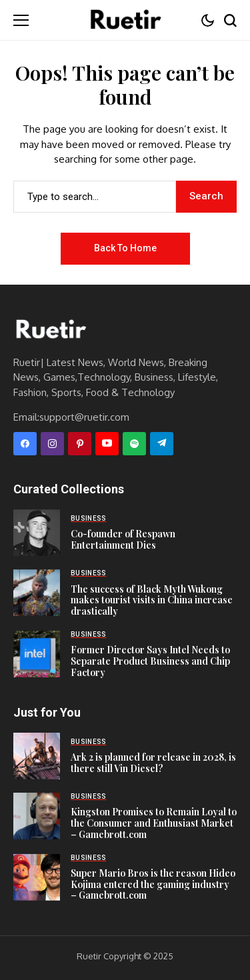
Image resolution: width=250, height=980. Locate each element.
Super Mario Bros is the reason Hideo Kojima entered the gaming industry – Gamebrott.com (153, 884)
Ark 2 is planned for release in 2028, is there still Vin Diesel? (153, 763)
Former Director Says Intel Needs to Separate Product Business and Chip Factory (150, 661)
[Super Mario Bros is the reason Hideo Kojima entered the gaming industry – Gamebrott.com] (37, 877)
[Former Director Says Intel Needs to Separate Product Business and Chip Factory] (37, 654)
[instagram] (52, 444)
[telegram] (162, 444)
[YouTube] (107, 444)
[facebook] (25, 444)
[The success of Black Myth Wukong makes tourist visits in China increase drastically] (37, 593)
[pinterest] (80, 444)
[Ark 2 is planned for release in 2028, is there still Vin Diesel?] (37, 756)
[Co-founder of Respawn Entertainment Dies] (37, 533)
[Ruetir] (50, 330)
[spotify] (134, 444)
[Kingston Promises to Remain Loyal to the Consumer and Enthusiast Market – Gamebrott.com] (37, 816)
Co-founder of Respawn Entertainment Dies (123, 539)
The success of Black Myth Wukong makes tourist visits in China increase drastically (152, 600)
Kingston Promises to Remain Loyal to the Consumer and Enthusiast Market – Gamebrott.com (154, 823)
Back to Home (125, 248)
